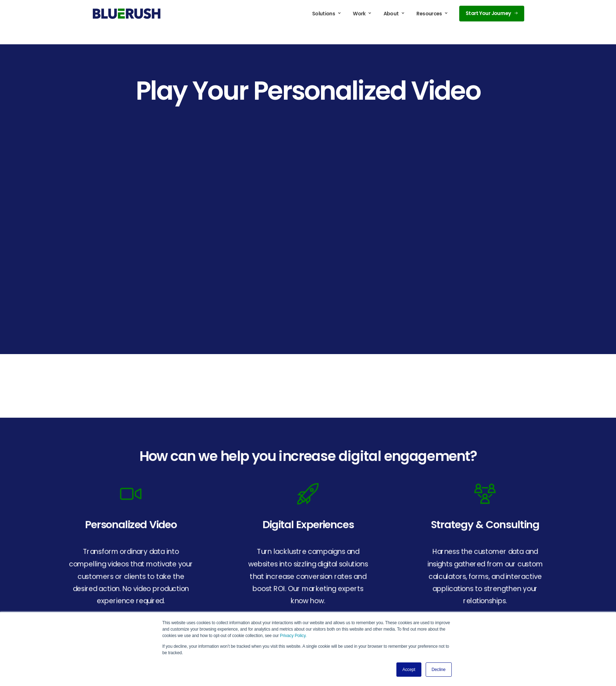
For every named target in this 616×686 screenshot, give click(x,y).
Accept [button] (409, 670)
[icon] (131, 493)
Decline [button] (439, 670)
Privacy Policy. (293, 636)
